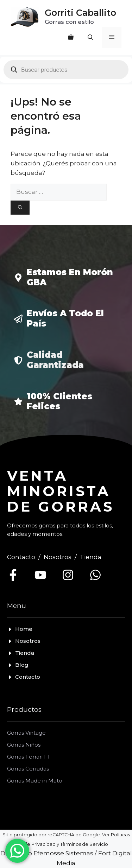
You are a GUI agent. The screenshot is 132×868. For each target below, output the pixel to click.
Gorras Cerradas (28, 769)
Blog (22, 665)
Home (24, 629)
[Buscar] (20, 208)
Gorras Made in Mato (35, 781)
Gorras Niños (24, 745)
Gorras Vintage (26, 733)
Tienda (91, 557)
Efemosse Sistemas (63, 853)
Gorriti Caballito (80, 13)
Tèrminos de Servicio (84, 844)
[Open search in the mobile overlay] (91, 37)
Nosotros (58, 557)
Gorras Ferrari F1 (28, 757)
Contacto (21, 557)
